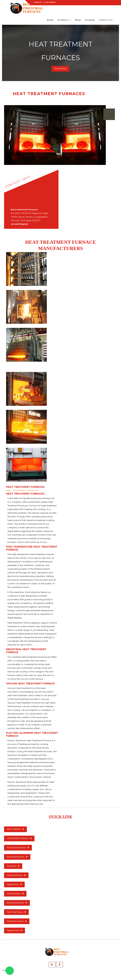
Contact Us (106, 20)
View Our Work (61, 69)
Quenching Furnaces (16, 875)
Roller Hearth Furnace (17, 903)
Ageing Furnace (15, 930)
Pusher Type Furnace (16, 912)
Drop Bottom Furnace (17, 921)
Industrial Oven (14, 884)
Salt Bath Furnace (15, 893)
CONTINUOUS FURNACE (19, 838)
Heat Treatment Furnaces (18, 847)
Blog (78, 20)
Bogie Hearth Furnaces (17, 857)
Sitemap (90, 20)
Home (50, 20)
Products (65, 20)
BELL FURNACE (15, 829)
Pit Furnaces (13, 866)
